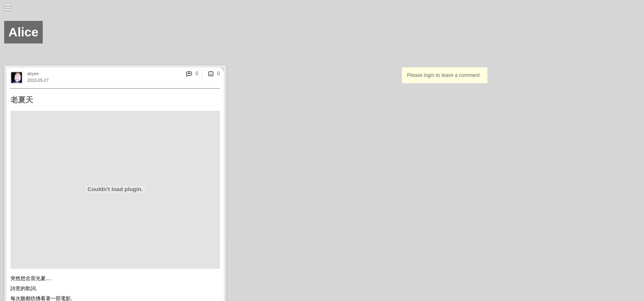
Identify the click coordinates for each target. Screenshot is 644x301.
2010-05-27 (38, 80)
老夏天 (22, 100)
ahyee (33, 74)
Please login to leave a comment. (444, 75)
